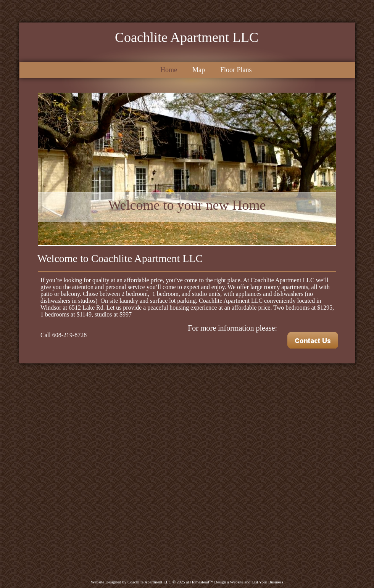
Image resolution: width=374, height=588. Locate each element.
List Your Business (267, 582)
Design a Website (229, 582)
